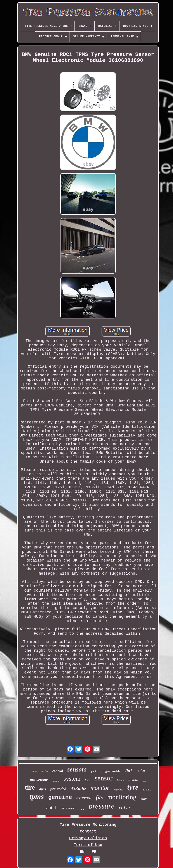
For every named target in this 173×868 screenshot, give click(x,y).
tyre (133, 787)
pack (94, 771)
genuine (60, 797)
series (45, 771)
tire (30, 787)
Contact (88, 831)
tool (88, 780)
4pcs (42, 789)
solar (141, 770)
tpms (37, 796)
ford (144, 781)
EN (82, 852)
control (58, 771)
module (56, 781)
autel (51, 808)
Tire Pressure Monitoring (88, 825)
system (72, 779)
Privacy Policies (88, 838)
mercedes (67, 808)
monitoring (122, 797)
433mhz (79, 788)
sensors (77, 769)
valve (124, 807)
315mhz (147, 790)
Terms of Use (88, 845)
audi (144, 799)
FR (94, 852)
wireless (118, 789)
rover (34, 771)
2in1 (129, 771)
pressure (102, 806)
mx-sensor (39, 780)
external (84, 798)
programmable (110, 771)
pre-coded (58, 789)
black (120, 780)
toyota (133, 780)
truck (81, 809)
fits (99, 798)
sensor (104, 778)
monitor (100, 788)
